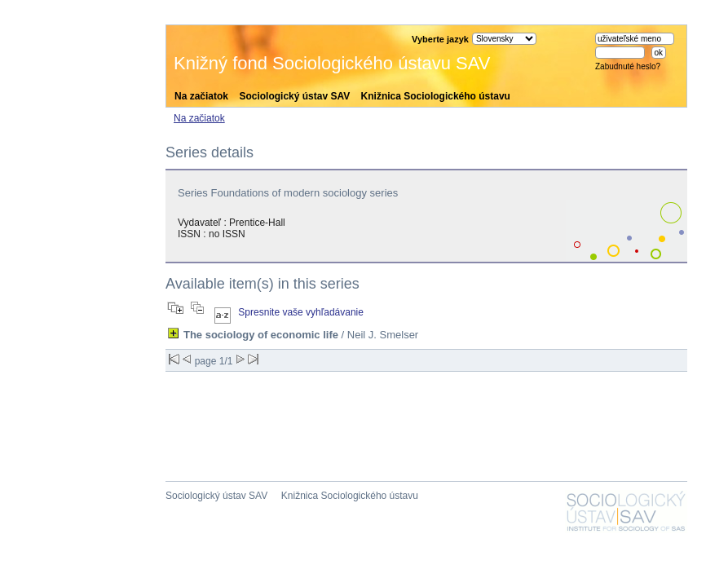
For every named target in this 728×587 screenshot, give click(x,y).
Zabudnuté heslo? (628, 66)
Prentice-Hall (257, 223)
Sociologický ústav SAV (294, 96)
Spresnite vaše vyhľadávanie (301, 312)
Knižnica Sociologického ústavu (436, 96)
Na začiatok (201, 96)
